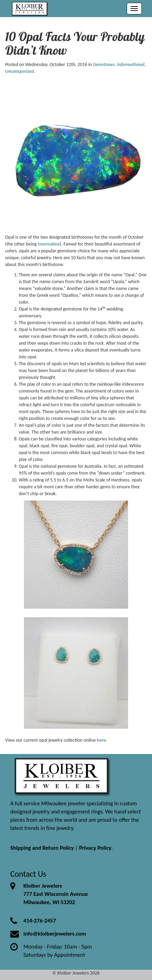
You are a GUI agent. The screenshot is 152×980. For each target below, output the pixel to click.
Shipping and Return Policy (42, 848)
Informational (131, 64)
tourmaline (49, 244)
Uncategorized (19, 71)
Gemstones (104, 64)
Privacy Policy (95, 848)
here (101, 740)
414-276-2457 (39, 921)
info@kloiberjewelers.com (55, 934)
